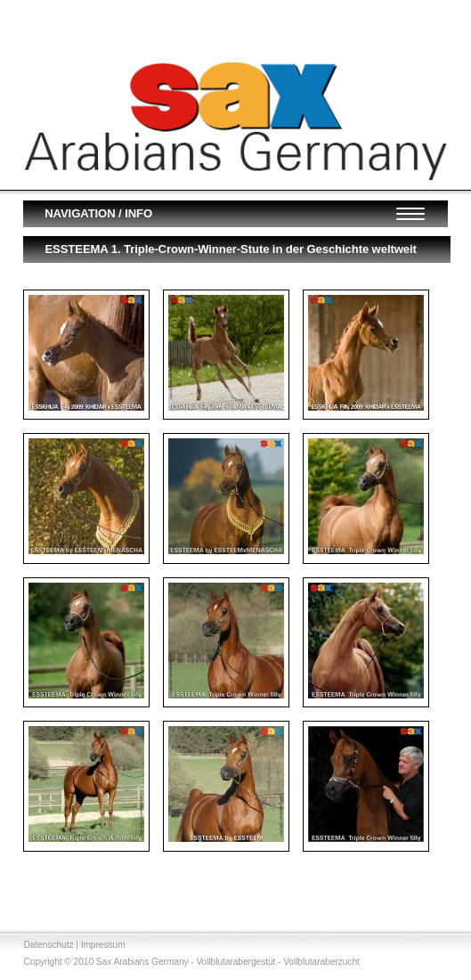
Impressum (103, 945)
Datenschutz (48, 945)
